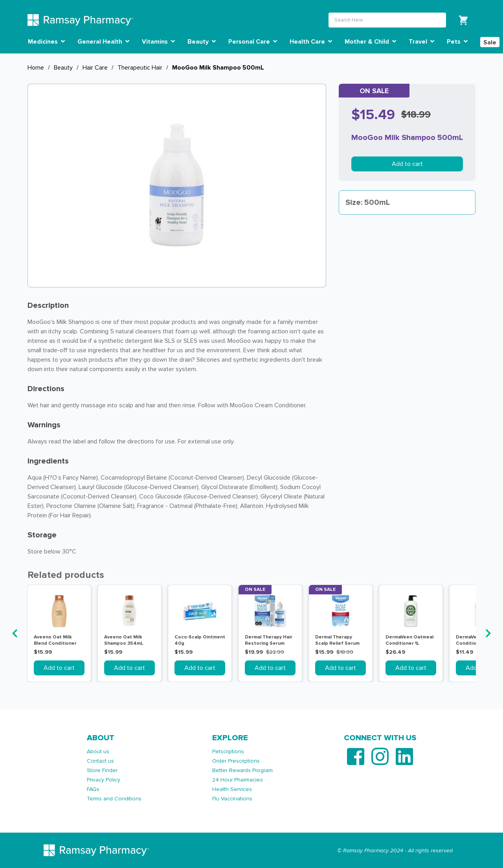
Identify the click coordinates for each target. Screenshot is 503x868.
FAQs (93, 789)
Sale (490, 42)
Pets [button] (457, 42)
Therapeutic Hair (140, 68)
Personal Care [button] (253, 42)
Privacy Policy (104, 780)
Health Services (232, 789)
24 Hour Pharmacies (238, 780)
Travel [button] (421, 42)
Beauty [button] (202, 42)
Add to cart (407, 164)
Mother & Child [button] (370, 42)
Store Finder (102, 770)
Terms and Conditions (114, 799)
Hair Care (95, 68)
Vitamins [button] (158, 42)
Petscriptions (228, 751)
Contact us (100, 761)
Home (36, 68)
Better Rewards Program (242, 770)
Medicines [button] (46, 42)
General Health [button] (103, 42)
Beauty (63, 68)
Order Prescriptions (236, 761)
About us (98, 751)
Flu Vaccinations (232, 799)
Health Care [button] (311, 42)
